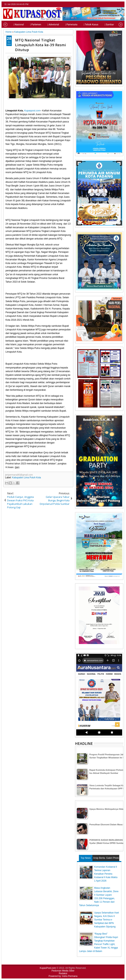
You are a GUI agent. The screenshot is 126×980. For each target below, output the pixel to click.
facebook (111, 4)
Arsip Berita (99, 858)
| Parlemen (30, 25)
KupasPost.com (48, 968)
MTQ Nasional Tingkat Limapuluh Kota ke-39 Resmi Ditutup (41, 45)
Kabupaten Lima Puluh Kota (27, 478)
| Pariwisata (66, 25)
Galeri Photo (113, 858)
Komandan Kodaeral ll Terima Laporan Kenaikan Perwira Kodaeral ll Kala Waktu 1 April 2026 (106, 874)
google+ (116, 4)
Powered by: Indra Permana (63, 976)
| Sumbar (104, 25)
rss (121, 4)
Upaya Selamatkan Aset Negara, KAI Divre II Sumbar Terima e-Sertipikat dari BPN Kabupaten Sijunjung (107, 920)
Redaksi (63, 973)
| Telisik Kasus (86, 25)
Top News (86, 858)
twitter (106, 4)
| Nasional (13, 25)
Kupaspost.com (32, 111)
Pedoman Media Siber (63, 971)
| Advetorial (48, 25)
